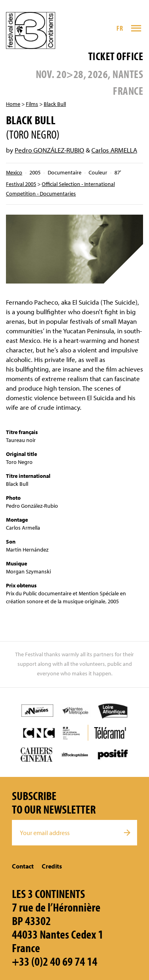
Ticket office (116, 56)
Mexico (14, 172)
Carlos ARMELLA (114, 150)
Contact (23, 866)
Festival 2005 (21, 184)
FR (120, 28)
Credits (52, 866)
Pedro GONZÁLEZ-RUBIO (49, 150)
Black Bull (55, 104)
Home (13, 104)
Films (32, 104)
